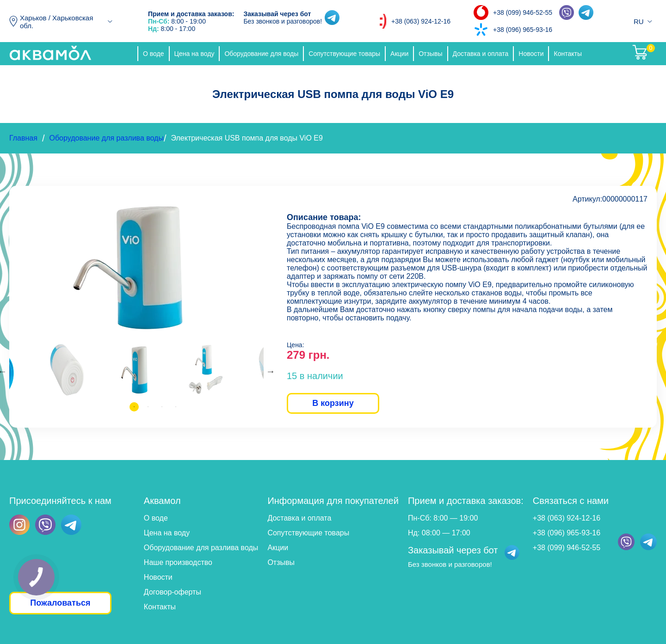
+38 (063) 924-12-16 (421, 21)
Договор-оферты (173, 592)
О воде (154, 54)
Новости (531, 54)
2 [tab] (148, 407)
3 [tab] (162, 407)
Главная (23, 138)
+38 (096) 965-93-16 (523, 30)
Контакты (567, 54)
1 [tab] (134, 407)
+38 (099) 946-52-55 (523, 12)
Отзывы (430, 54)
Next (271, 371)
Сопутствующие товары (344, 54)
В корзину (333, 403)
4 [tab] (176, 407)
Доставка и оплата (481, 54)
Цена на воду (194, 54)
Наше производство (178, 562)
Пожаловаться (60, 603)
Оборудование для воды (261, 54)
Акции (399, 54)
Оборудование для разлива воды (106, 138)
